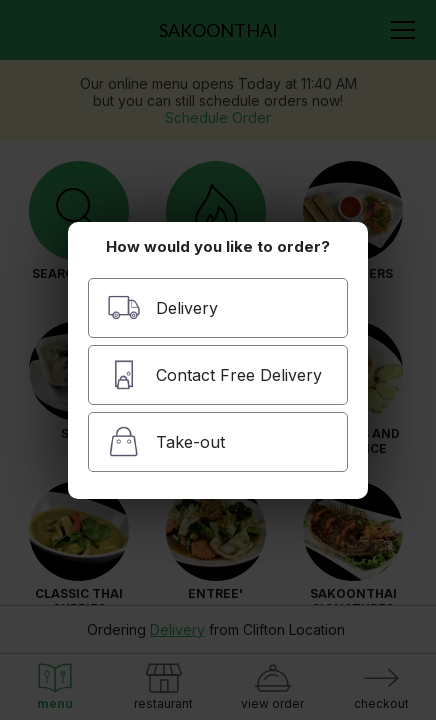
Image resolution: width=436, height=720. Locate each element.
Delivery (162, 307)
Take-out (166, 441)
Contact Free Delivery (214, 374)
